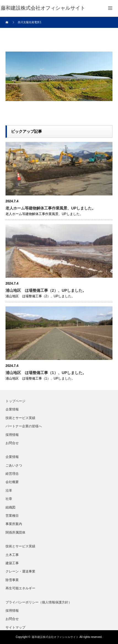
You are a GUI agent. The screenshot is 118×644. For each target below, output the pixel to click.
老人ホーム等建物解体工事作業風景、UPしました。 (51, 208)
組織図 (10, 507)
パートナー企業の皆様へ (24, 426)
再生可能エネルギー (20, 588)
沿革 (9, 491)
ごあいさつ (14, 465)
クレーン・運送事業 (20, 571)
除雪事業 (12, 580)
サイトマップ (15, 627)
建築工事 (12, 563)
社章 (9, 499)
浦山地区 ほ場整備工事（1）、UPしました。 (46, 373)
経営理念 (12, 474)
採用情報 (12, 435)
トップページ (15, 401)
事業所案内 (14, 524)
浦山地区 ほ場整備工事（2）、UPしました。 (46, 290)
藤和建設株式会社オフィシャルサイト (55, 637)
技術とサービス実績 (20, 418)
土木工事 (12, 555)
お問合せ (12, 443)
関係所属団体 (15, 532)
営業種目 (12, 516)
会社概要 (12, 482)
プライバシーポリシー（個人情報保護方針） (39, 602)
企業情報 (12, 409)
